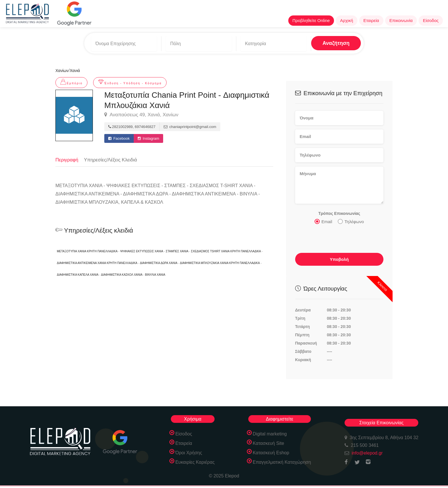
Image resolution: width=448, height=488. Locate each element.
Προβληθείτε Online (311, 20)
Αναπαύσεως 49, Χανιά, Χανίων (141, 113)
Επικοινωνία (401, 20)
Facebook (119, 137)
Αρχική (347, 20)
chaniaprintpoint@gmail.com (190, 125)
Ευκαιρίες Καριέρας (195, 461)
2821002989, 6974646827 (132, 125)
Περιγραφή (67, 158)
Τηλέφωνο (351, 220)
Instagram (148, 137)
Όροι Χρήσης (189, 451)
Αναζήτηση (323, 43)
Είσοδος (431, 20)
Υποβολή (339, 258)
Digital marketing (270, 432)
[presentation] (339, 239)
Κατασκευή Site (269, 442)
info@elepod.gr (367, 452)
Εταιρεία (371, 20)
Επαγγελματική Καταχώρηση (282, 461)
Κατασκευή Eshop (271, 451)
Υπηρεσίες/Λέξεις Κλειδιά (112, 158)
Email (323, 220)
